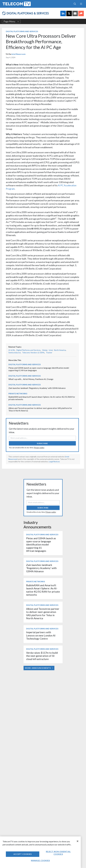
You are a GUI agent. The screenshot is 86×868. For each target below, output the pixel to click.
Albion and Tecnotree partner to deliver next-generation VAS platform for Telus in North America (43, 614)
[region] (40, 852)
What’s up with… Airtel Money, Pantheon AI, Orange (31, 379)
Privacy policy (39, 448)
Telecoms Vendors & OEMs (33, 353)
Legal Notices (54, 462)
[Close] (78, 841)
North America (60, 350)
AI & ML (12, 350)
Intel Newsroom (19, 54)
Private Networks (18, 394)
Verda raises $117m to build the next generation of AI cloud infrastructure (42, 656)
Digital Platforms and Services (22, 31)
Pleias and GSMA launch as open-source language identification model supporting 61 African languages (41, 545)
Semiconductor (15, 353)
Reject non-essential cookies (58, 853)
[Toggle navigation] (81, 4)
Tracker (49, 353)
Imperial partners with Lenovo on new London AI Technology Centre (41, 635)
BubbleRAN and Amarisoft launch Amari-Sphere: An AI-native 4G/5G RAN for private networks (43, 590)
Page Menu (11, 21)
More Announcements (39, 668)
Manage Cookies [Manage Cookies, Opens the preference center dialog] (40, 860)
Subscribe (42, 443)
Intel (51, 350)
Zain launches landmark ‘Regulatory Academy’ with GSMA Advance (37, 388)
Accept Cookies (23, 854)
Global (45, 350)
